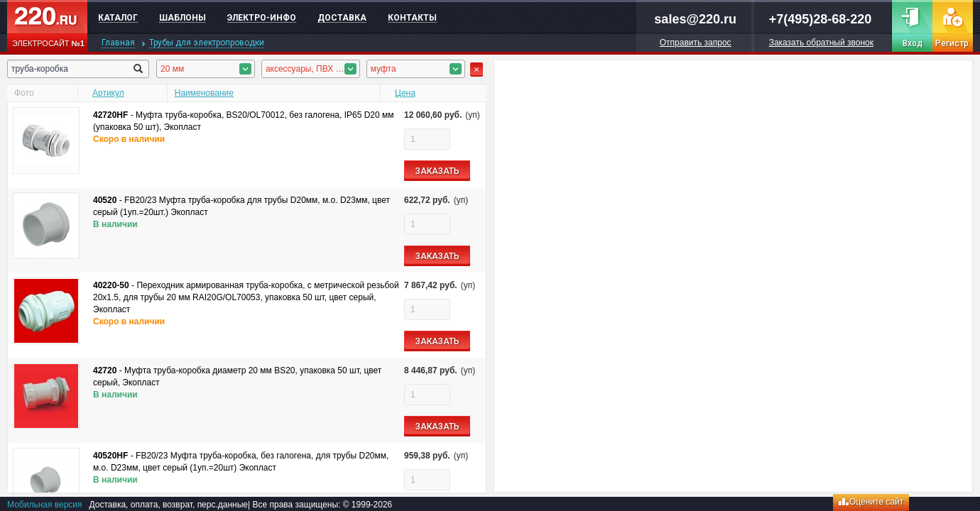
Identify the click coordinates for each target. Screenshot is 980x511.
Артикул (108, 93)
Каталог (118, 18)
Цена (405, 93)
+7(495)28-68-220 (821, 19)
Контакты (412, 18)
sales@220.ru (695, 19)
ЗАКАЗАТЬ (437, 171)
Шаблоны (183, 18)
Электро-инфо (262, 18)
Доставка (342, 18)
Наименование (204, 93)
